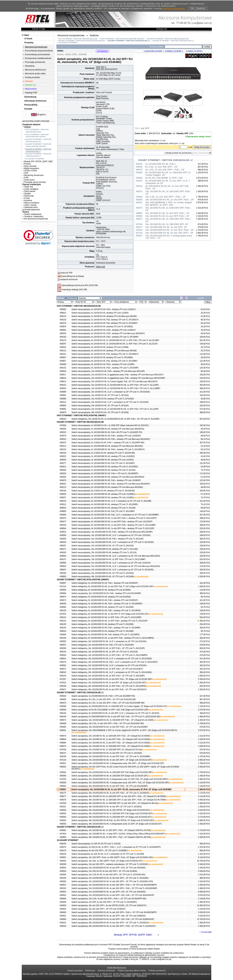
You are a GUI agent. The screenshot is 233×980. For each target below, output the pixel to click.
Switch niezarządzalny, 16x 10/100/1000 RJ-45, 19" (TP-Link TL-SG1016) (103, 546)
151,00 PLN (205, 392)
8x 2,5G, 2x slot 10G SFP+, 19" (162, 167)
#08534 (63, 631)
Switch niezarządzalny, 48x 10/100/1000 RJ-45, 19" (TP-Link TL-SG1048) (103, 577)
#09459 (63, 905)
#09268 (63, 902)
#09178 (63, 851)
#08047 (63, 570)
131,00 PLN (205, 463)
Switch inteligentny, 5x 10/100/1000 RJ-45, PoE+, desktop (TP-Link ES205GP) (105, 600)
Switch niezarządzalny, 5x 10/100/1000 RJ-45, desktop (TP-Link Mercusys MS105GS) (108, 429)
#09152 (63, 385)
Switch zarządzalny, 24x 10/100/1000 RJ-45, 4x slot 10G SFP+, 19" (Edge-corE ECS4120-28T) (112, 760)
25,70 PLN (205, 347)
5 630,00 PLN (204, 871)
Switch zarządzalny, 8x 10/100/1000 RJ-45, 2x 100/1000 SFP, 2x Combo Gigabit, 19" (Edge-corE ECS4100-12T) (119, 706)
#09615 (63, 532)
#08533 (63, 508)
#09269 (63, 881)
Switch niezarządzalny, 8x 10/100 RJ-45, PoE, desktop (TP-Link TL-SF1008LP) (105, 354)
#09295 (63, 604)
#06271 (63, 549)
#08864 (63, 739)
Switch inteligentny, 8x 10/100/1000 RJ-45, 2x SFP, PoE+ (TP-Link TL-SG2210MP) (106, 617)
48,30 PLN (205, 460)
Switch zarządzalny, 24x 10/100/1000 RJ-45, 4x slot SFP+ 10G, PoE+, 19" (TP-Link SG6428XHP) (113, 895)
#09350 (63, 824)
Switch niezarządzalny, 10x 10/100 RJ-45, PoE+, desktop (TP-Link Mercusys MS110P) (108, 371)
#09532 (63, 439)
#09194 (63, 638)
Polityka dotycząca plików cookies (132, 971)
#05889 (63, 392)
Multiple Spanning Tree (106, 137)
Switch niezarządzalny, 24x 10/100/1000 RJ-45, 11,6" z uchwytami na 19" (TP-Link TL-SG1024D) (113, 570)
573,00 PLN (205, 409)
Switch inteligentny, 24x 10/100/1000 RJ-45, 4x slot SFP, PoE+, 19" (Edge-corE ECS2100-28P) (112, 679)
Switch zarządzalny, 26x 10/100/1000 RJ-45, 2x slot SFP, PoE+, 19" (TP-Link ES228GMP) (110, 786)
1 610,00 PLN (204, 875)
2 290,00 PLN (204, 885)
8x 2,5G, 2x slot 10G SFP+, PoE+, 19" (165, 170)
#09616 (63, 378)
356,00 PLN (205, 672)
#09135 (63, 610)
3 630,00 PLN (204, 912)
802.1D (104, 69)
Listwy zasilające (31, 189)
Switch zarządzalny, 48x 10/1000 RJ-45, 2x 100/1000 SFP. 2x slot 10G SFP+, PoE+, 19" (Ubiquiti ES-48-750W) (119, 800)
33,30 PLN (205, 327)
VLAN (92, 108)
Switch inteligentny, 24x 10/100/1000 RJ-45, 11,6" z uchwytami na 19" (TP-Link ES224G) (109, 665)
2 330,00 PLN (204, 824)
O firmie (28, 39)
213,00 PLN (205, 566)
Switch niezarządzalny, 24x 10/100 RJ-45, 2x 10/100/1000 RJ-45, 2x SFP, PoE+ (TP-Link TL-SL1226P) (115, 409)
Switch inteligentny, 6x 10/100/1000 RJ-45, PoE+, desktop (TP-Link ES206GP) (105, 583)
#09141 (63, 617)
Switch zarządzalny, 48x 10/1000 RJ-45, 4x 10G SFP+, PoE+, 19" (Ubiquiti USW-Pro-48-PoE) (111, 837)
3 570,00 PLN (204, 730)
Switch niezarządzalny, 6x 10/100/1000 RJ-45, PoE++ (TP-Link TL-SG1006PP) (105, 473)
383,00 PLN (205, 638)
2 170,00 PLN (204, 793)
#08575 (63, 746)
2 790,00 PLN (204, 772)
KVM (26, 178)
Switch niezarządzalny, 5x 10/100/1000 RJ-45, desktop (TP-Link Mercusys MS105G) (107, 446)
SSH (98, 172)
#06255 (63, 552)
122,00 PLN (205, 361)
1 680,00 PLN (204, 888)
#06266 (63, 573)
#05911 (63, 467)
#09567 (63, 583)
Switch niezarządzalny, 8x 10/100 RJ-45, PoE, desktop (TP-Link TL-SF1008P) (104, 361)
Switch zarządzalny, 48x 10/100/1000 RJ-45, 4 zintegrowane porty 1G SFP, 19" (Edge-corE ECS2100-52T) (117, 824)
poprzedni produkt (154, 51)
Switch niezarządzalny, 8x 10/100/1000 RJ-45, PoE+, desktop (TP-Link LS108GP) (106, 480)
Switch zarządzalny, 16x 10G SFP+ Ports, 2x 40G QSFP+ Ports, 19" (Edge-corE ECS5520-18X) (112, 857)
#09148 (63, 756)
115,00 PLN (205, 354)
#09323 (63, 432)
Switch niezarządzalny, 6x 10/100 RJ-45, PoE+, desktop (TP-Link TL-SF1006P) (105, 337)
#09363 (63, 817)
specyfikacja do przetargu (73, 276)
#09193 (63, 525)
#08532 (63, 672)
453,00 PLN (205, 385)
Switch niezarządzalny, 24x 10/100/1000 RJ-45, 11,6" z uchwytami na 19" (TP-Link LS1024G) (111, 563)
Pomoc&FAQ (31, 105)
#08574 (63, 720)
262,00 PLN (205, 340)
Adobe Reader (154, 949)
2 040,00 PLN (204, 864)
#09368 (63, 706)
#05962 (63, 830)
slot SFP (145, 128)
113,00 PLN (205, 590)
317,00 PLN (205, 696)
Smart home (29, 180)
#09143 (63, 652)
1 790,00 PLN (204, 723)
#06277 (63, 463)
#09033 (63, 655)
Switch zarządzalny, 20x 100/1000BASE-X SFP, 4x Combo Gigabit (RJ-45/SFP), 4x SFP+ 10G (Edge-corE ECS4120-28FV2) (124, 730)
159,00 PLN (205, 556)
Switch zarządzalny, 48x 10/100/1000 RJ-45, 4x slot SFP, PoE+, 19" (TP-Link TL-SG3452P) (110, 793)
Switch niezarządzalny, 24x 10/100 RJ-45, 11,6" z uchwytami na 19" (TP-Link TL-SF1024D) (110, 402)
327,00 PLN (205, 515)
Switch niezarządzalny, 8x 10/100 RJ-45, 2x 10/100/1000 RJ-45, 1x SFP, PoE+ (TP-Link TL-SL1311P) (114, 344)
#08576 (63, 736)
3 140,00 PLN (204, 899)
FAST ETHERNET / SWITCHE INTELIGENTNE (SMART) (122, 39)
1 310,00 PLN (204, 854)
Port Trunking (102, 116)
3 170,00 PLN (204, 817)
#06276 (63, 662)
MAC (92, 214)
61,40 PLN (205, 477)
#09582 (63, 556)
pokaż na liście (194, 51)
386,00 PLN (205, 412)
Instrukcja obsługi (70, 289)
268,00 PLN (205, 563)
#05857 (63, 357)
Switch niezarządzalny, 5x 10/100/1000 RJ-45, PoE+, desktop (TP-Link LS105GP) (106, 436)
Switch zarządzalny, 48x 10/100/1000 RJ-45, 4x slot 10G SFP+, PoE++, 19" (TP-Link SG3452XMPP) (114, 912)
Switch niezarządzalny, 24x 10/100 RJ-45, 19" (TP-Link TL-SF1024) (100, 406)
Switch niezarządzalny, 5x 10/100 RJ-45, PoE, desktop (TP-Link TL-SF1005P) (104, 323)
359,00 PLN (205, 628)
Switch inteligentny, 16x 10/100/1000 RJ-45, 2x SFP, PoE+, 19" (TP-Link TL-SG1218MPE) (110, 655)
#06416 (63, 501)
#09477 (63, 522)
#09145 (63, 713)
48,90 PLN (205, 487)
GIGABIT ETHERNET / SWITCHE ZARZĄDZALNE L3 (173, 41)
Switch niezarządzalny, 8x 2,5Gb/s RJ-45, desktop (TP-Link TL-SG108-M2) (103, 491)
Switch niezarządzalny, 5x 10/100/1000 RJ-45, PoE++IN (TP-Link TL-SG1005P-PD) (107, 432)
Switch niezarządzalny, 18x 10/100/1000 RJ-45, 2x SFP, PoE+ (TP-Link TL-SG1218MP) (108, 559)
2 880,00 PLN (204, 779)
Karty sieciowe (30, 166)
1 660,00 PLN (204, 803)
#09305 (63, 539)
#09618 (63, 566)
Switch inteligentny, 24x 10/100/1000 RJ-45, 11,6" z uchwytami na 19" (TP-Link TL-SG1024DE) (112, 672)
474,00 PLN (205, 652)
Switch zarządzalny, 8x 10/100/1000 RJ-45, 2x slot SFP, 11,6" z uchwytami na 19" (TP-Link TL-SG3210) (115, 713)
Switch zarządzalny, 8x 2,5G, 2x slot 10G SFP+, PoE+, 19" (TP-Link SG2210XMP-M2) (108, 703)
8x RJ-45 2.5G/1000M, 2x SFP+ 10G (164, 178)
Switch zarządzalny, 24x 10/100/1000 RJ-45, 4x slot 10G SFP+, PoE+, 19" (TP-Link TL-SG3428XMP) (114, 888)
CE (97, 255)
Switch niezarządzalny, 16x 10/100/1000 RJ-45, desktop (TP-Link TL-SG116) (104, 552)
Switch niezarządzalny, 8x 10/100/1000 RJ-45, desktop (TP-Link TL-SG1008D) (105, 504)
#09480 (63, 364)
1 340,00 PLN (204, 776)
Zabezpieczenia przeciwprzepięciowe (31, 208)
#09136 (63, 491)
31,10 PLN (205, 446)
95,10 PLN (205, 323)
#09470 (63, 703)
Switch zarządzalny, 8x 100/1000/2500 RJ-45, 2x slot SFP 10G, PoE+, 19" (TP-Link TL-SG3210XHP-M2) (116, 717)
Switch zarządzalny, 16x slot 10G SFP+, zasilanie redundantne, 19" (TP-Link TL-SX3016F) (110, 864)
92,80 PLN (205, 399)
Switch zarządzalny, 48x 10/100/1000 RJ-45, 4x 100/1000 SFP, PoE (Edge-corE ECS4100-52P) (112, 814)
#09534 (63, 333)
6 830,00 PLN (204, 892)
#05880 (63, 399)
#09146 (63, 717)
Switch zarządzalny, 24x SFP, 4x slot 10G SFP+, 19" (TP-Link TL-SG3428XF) (104, 902)
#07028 (63, 750)
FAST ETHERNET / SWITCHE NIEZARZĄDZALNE (78, 39)
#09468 (63, 723)
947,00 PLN (205, 419)
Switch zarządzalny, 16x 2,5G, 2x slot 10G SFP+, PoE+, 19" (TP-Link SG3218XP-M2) (108, 723)
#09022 (63, 313)
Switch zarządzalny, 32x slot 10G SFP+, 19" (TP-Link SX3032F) (98, 909)
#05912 (63, 504)
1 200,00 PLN (204, 720)
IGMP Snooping (103, 141)
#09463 (63, 892)
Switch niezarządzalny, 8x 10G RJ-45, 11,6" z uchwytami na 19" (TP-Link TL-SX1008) (108, 854)
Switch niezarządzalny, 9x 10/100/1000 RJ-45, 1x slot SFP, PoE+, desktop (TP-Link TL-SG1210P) (113, 528)
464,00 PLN (205, 662)
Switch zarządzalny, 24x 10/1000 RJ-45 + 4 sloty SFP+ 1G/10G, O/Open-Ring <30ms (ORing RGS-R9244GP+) (119, 834)
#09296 (63, 648)
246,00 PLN (205, 549)
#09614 (63, 382)
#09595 (63, 563)
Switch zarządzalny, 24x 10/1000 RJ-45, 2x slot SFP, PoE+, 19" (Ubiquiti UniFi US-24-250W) (111, 739)
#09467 (63, 885)
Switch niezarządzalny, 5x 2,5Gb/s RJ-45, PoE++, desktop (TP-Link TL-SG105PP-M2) (108, 443)
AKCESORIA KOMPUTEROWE (36, 121)
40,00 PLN (205, 429)
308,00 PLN (205, 525)
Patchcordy (28, 196)
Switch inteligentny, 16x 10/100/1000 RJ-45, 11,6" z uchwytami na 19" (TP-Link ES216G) (109, 641)
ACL (98, 163)
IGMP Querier (102, 143)
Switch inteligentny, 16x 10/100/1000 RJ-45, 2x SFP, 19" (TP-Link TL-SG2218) (105, 652)
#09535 (63, 477)
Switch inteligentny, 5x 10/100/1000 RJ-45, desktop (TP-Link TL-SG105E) (103, 607)
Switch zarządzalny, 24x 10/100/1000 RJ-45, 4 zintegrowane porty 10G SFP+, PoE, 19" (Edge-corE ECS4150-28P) (120, 783)
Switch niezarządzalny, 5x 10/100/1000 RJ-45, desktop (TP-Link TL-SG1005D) (105, 467)
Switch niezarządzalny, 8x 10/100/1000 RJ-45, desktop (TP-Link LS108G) (103, 498)
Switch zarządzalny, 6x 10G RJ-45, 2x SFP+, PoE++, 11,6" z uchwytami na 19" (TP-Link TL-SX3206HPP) (116, 847)
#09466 (63, 899)
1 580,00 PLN (204, 923)
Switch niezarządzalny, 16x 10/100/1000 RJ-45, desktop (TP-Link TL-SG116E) (105, 549)
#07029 (63, 803)
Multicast (104, 180)
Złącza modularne (31, 203)
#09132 (63, 368)
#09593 (63, 641)
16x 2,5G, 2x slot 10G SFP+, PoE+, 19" (166, 197)
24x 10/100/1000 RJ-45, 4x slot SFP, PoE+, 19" (170, 230)
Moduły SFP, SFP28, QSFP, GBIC (133, 935)
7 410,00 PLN (204, 834)
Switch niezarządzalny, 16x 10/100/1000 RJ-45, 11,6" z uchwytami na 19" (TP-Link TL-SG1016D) (113, 542)
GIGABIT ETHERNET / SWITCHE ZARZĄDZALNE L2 (129, 41)
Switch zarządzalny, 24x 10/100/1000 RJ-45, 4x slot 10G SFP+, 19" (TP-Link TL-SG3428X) (110, 878)
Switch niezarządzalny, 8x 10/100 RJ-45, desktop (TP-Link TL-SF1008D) (102, 357)
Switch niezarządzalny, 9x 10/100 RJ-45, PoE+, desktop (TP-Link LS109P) (103, 364)
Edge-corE (101, 267)
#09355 (63, 810)
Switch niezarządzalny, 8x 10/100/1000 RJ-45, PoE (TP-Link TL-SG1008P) (103, 511)
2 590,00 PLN (204, 679)
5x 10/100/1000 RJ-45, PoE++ (161, 164)
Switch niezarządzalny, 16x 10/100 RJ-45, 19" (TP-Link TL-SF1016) (100, 395)
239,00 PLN (205, 546)
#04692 (63, 515)
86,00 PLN (205, 436)
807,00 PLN (205, 699)
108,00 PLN (205, 484)
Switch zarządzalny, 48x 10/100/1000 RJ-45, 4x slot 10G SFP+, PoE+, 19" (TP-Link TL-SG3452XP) (114, 926)
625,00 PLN (205, 559)
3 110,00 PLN (204, 796)
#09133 (63, 449)
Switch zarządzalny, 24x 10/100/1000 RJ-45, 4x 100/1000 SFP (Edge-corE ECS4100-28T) (110, 776)
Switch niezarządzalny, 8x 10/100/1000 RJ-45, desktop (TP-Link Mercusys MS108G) (107, 487)
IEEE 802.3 (101, 67)
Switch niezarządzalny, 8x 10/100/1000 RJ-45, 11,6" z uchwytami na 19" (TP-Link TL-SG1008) (111, 501)
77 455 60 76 (183, 23)
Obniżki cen (30, 85)
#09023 (63, 456)
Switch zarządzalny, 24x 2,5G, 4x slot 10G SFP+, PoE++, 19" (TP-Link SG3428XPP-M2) (109, 899)
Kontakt (28, 109)
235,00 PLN (205, 528)
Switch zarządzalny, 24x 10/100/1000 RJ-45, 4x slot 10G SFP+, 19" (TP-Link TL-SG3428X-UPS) (112, 881)
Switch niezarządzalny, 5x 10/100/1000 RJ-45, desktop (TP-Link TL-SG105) (103, 470)
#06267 (63, 546)
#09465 (63, 912)
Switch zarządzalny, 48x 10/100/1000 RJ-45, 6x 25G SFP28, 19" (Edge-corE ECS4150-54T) (110, 810)
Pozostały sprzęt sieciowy (34, 182)
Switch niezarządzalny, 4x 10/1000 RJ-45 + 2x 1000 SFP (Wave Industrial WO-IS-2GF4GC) (110, 425)
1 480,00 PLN (204, 717)
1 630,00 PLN (204, 739)
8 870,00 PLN (204, 895)
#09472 (63, 669)
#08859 (63, 511)
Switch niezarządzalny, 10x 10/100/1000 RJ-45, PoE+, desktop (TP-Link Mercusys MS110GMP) (112, 532)
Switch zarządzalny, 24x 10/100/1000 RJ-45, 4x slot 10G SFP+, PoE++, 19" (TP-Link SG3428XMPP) (114, 885)
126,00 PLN (205, 368)
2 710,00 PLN (204, 830)
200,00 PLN (205, 453)
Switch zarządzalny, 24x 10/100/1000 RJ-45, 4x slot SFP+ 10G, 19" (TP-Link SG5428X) (109, 868)
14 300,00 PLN (203, 905)
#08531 (63, 659)
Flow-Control (102, 96)
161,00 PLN (205, 600)
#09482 (63, 309)
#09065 (63, 409)
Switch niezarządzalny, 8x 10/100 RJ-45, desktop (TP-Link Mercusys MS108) (104, 351)
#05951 (63, 789)
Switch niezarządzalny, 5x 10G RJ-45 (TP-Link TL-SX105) (96, 844)
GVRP (99, 111)
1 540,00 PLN (204, 868)
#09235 (63, 844)
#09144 (63, 676)
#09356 (63, 783)
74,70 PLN (205, 470)
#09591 (63, 786)
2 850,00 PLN (204, 760)
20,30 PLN (205, 313)
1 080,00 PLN (204, 676)
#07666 (63, 425)
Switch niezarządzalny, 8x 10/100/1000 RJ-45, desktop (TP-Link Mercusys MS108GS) (108, 477)
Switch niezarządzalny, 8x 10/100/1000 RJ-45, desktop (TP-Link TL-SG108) (103, 508)
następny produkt (173, 51)
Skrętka (27, 194)
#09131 (63, 354)
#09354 (63, 820)
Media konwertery (31, 168)
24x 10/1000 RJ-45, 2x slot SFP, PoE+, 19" (168, 213)
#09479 (63, 436)
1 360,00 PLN (204, 789)
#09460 (63, 919)
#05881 (63, 395)
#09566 (63, 593)
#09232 (63, 926)
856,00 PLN (205, 851)
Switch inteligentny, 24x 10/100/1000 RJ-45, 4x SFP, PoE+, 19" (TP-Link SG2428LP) (107, 669)
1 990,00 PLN (204, 902)
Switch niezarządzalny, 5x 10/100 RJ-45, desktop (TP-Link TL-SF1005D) (102, 327)
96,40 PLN (205, 371)
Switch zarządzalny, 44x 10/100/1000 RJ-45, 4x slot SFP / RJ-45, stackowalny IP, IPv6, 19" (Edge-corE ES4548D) (121, 789)
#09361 (63, 730)
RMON (99, 198)
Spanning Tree (102, 133)
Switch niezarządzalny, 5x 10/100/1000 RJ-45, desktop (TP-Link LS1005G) (103, 456)
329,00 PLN (205, 491)
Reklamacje (90, 971)
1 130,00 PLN (204, 786)
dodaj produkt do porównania (179, 153)
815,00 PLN (205, 686)
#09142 (63, 621)
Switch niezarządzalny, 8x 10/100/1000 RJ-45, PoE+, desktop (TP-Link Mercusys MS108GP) (111, 484)
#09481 (63, 330)
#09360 (63, 710)
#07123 (63, 586)
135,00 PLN (205, 378)
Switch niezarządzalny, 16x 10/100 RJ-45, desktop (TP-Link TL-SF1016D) (103, 399)
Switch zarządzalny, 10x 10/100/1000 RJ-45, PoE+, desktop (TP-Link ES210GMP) (106, 593)
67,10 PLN (205, 494)
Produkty (29, 43)
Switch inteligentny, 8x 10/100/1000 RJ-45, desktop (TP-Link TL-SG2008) (102, 624)
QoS (106, 127)
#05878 (63, 327)
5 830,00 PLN (204, 767)
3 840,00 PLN (204, 800)
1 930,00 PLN (204, 689)
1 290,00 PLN (204, 807)
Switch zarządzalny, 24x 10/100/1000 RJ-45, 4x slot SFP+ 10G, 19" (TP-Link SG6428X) (109, 892)
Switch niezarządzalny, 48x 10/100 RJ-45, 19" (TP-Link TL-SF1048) (100, 412)
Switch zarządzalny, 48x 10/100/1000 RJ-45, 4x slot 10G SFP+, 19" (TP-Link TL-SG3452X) (110, 923)
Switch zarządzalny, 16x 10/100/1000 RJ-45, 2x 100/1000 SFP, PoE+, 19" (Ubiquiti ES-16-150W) (112, 720)
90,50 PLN (205, 364)
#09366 (63, 776)
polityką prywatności (174, 8)
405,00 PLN (204, 621)
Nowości (29, 81)
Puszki (26, 198)
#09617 (63, 375)
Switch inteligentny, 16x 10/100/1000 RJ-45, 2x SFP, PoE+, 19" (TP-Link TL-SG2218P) (108, 648)
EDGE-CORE (71, 54)
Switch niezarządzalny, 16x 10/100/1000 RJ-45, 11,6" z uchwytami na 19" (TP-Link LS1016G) (111, 535)
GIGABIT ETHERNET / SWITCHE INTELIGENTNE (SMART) (82, 41)
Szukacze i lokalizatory (33, 216)
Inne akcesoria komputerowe (35, 219)
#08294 (63, 470)
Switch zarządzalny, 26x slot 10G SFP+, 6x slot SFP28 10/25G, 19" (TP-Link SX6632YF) (109, 905)
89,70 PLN (205, 597)
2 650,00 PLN (204, 926)
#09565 (63, 727)
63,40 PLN (205, 309)
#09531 (63, 484)
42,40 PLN (205, 456)
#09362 (63, 814)
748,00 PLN (205, 614)
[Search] (183, 47)
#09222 (63, 923)
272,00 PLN (205, 641)
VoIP (26, 173)
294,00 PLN (205, 624)
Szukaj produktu (33, 77)
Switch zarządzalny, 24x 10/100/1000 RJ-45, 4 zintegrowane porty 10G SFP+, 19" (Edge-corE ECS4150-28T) (118, 763)
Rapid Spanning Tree (105, 135)
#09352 (63, 861)
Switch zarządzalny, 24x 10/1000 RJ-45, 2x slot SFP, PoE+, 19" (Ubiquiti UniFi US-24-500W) (111, 743)
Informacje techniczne (35, 101)
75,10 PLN (205, 504)
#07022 (63, 683)
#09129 (63, 320)
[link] (38, 237)
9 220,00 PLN (204, 916)
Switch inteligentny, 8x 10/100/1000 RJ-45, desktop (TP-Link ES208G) (101, 590)
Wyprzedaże (31, 89)
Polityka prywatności (157, 971)
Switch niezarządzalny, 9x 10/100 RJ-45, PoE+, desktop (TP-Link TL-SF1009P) (105, 368)
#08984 (63, 743)
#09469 (63, 699)
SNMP (99, 186)
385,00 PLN (205, 539)
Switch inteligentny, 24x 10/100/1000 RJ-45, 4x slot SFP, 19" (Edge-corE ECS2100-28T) (109, 683)
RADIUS (110, 165)
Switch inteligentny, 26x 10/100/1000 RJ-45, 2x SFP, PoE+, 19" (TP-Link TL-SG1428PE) (109, 686)
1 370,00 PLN (204, 756)
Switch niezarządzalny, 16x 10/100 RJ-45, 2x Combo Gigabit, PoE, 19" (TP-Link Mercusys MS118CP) (114, 382)
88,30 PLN (205, 320)
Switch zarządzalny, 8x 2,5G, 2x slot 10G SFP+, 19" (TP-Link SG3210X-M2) (104, 699)
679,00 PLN (205, 645)
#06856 (63, 577)
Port (98, 139)
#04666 (63, 607)
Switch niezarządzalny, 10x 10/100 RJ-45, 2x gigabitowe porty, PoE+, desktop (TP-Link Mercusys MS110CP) (117, 375)
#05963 (63, 837)
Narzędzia (30, 66)
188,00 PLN (205, 402)
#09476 (63, 518)
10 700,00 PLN (203, 861)
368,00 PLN (205, 713)
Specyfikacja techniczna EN (75, 285)
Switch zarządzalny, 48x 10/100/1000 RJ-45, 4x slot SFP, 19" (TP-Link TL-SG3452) (107, 807)
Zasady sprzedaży (75, 971)
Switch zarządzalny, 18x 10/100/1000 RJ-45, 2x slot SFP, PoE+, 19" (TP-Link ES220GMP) (110, 727)
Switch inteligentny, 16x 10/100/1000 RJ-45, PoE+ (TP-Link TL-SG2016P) (103, 645)
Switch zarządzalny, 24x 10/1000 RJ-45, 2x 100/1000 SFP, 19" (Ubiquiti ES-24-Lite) (107, 750)
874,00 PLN (205, 750)
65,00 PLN (205, 333)
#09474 (63, 597)
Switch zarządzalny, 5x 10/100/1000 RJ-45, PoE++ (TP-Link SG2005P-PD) (103, 696)
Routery (27, 164)
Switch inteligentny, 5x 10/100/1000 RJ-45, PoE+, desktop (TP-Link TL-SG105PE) (106, 610)
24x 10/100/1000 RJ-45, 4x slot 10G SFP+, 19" (170, 233)
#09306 (63, 875)
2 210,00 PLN (204, 736)
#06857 (63, 361)
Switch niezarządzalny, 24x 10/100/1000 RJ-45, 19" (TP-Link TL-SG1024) (103, 573)
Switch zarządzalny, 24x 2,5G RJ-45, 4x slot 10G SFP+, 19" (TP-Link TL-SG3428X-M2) (108, 875)
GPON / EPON (30, 171)
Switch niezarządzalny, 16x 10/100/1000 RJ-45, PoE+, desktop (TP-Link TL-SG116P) (108, 539)
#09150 (63, 888)
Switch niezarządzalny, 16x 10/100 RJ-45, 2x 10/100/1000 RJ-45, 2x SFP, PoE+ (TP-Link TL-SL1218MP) (116, 388)
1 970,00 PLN (204, 847)
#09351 (63, 857)
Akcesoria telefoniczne (35, 70)
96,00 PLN (205, 508)
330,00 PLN (205, 570)
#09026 (63, 460)
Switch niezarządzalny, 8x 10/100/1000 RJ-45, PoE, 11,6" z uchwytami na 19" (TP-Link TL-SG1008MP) (115, 515)
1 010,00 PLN (204, 881)
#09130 (63, 337)
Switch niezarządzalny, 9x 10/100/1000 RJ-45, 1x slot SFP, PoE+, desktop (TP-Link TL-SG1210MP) (114, 525)
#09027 (63, 498)
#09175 (63, 793)
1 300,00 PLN (204, 683)
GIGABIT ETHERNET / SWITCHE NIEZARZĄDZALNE (168, 39)
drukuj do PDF (67, 273)
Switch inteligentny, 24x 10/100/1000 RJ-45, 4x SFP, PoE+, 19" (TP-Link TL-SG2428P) (108, 676)
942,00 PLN (205, 669)
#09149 (63, 878)
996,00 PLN (205, 703)
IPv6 (92, 183)
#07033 (63, 779)
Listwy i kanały (30, 205)
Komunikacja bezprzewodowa (39, 51)
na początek (206, 932)
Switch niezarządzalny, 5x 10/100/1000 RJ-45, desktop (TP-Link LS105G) (103, 460)
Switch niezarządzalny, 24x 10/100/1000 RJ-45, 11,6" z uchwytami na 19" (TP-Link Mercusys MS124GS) (116, 566)
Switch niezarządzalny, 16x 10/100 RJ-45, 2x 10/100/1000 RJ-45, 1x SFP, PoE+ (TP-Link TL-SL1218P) (115, 385)
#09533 (63, 371)
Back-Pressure (102, 98)
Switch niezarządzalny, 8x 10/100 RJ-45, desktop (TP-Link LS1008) (100, 347)
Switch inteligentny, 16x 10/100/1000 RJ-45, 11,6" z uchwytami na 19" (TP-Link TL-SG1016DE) (112, 659)
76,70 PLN (205, 498)
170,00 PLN (205, 522)
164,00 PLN (205, 395)
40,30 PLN (205, 357)
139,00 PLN (205, 610)
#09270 (63, 847)
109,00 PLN (205, 337)
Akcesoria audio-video (35, 73)
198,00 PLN (205, 535)
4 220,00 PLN (204, 814)
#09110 (63, 316)
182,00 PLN (205, 406)
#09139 (63, 624)
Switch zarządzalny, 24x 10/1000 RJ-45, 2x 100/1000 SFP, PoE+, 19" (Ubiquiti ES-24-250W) (111, 746)
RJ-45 (119, 73)
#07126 (63, 760)
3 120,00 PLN (204, 783)
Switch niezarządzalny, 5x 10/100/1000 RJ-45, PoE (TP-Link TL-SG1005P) (103, 463)
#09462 (63, 895)
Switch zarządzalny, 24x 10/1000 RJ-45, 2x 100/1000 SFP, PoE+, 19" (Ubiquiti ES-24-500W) (111, 736)
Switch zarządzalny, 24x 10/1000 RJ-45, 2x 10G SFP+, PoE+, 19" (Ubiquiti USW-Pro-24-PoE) (111, 830)
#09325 (63, 696)
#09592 (63, 665)
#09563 (63, 868)
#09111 (63, 446)
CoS (98, 129)
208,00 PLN (205, 532)
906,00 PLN (205, 878)
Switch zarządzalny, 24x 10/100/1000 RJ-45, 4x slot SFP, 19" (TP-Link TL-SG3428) (107, 753)
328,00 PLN (205, 382)
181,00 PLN (205, 583)
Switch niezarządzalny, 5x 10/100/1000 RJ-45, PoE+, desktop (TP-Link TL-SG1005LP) (108, 449)
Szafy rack (28, 187)
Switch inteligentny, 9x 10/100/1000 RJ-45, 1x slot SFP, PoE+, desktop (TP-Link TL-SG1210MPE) (113, 638)
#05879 (63, 412)
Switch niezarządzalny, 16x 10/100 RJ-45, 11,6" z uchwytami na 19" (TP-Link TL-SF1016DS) (111, 392)
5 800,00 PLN (204, 820)
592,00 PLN (205, 617)
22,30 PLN (205, 316)
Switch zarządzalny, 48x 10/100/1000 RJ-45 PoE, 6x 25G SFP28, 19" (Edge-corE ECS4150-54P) (113, 820)
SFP (111, 79)
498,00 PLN (205, 388)
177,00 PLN (205, 635)
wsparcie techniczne (69, 279)
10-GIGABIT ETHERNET (68, 43)
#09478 (63, 480)
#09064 (63, 528)
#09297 (63, 344)
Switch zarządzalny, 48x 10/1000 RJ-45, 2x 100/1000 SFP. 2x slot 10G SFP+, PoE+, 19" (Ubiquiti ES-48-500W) (119, 796)
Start (27, 35)
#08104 (63, 542)
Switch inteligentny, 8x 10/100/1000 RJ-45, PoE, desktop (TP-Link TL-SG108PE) (106, 635)
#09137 (63, 559)
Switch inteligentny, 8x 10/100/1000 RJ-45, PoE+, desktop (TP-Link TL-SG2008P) (106, 628)
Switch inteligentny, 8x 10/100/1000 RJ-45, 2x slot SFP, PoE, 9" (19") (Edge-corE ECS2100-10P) (112, 586)
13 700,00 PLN (203, 919)
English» (42, 115)
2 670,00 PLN (204, 710)
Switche (27, 127)
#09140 (63, 628)
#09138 (63, 686)
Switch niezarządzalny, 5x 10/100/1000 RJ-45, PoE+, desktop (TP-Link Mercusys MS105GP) (111, 439)
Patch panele (29, 191)
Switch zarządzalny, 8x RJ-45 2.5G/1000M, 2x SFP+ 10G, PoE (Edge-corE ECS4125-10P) (110, 710)
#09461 (63, 916)
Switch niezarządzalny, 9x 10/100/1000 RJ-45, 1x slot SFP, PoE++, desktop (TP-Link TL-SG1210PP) (114, 518)
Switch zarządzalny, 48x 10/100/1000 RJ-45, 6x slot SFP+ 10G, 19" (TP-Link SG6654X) (109, 916)
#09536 (63, 429)
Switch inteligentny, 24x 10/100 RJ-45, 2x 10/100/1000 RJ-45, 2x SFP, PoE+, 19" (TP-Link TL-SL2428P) (115, 419)
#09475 (63, 443)
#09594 (63, 590)
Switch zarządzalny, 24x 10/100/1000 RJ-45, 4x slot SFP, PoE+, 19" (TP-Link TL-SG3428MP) (111, 756)
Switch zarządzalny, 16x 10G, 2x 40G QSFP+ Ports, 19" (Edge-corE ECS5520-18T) (107, 861)
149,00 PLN (205, 344)
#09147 (63, 753)
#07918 (63, 834)
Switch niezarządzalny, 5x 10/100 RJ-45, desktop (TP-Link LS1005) (100, 313)
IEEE (98, 69)
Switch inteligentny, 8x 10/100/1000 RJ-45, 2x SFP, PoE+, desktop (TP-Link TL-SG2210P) (110, 621)
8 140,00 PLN (204, 857)
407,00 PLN (205, 443)
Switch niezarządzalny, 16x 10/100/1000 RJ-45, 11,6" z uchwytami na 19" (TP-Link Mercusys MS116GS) (116, 556)
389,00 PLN (205, 593)
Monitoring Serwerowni (33, 175)
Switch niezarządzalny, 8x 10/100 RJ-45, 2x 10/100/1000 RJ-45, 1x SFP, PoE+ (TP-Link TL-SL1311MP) (115, 340)
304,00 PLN (205, 573)
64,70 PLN (205, 607)
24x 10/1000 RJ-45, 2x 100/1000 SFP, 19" (167, 224)
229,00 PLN (205, 542)
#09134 (63, 453)
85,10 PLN (205, 439)
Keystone (28, 200)
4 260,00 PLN (204, 837)
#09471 (63, 689)
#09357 (63, 763)
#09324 (63, 473)
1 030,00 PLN (204, 577)
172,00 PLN (205, 473)
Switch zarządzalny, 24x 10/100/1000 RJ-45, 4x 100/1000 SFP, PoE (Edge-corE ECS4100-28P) (112, 772)
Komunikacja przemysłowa (37, 54)
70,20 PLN (205, 330)
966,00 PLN (205, 844)
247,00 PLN (205, 659)
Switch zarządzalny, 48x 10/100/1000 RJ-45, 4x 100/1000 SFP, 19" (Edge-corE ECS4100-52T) (111, 817)
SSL (98, 174)
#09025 (63, 494)
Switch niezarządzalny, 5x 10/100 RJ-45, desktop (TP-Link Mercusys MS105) (104, 316)
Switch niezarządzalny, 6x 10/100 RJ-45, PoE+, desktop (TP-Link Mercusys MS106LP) (108, 333)
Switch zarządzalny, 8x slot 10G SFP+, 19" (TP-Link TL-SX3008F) (99, 851)
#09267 (63, 645)
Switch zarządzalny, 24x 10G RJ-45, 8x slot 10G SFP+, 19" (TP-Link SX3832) (104, 871)
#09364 (63, 772)
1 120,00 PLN (204, 706)
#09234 (63, 854)
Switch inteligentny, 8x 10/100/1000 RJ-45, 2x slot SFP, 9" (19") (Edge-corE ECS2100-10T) (110, 614)
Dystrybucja (30, 97)
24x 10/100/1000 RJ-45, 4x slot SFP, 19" (166, 227)
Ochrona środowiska (106, 971)
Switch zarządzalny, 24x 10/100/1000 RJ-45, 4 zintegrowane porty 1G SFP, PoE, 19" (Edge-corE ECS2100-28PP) (120, 779)
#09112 (63, 351)
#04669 (63, 635)
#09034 (63, 388)
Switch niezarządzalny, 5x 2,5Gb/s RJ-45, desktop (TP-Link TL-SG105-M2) (103, 453)
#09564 (63, 871)
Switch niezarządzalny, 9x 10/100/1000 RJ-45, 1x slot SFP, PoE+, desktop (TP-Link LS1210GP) (112, 522)
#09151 (63, 807)
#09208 (63, 864)
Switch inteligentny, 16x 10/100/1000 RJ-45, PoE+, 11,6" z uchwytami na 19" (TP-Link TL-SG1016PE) (114, 662)
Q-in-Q (99, 113)
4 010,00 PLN (204, 810)
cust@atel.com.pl (202, 23)
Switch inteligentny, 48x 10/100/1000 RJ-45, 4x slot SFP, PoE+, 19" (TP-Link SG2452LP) (109, 689)
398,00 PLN (205, 518)
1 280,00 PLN (204, 586)
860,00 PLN (205, 648)
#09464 (63, 909)
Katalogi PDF (31, 93)
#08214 (63, 402)
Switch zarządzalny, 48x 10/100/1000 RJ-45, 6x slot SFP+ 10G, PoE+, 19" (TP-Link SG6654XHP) (113, 919)
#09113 (63, 487)
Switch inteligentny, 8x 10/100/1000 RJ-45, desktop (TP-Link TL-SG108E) (103, 631)
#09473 (63, 600)
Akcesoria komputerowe (36, 47)
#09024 (63, 347)
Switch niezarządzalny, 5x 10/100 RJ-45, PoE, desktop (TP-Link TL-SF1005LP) (105, 320)
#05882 (63, 406)
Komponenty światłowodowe (38, 58)
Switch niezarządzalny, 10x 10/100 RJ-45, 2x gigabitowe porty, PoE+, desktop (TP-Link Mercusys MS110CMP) (118, 378)
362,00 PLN (205, 665)
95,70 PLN (205, 631)
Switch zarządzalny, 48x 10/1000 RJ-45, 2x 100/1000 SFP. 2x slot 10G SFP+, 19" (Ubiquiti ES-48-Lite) (115, 803)
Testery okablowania (32, 214)
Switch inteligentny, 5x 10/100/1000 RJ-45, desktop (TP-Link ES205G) (101, 597)
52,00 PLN (205, 467)
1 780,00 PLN (204, 763)
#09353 (63, 767)
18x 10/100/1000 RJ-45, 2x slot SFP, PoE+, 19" (170, 200)
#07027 (63, 679)
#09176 (63, 340)
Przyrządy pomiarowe (35, 62)
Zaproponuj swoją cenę (198, 136)
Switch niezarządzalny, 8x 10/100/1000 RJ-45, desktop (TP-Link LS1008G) (103, 494)
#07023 (63, 614)
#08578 (63, 800)
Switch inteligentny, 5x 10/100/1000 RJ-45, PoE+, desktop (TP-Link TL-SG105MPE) (107, 604)
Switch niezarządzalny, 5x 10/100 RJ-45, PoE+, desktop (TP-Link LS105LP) (104, 309)
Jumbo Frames (102, 121)
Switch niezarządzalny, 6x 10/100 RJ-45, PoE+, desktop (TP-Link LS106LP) (104, 330)
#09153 (63, 419)
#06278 (63, 323)
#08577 (63, 796)
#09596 (63, 535)
